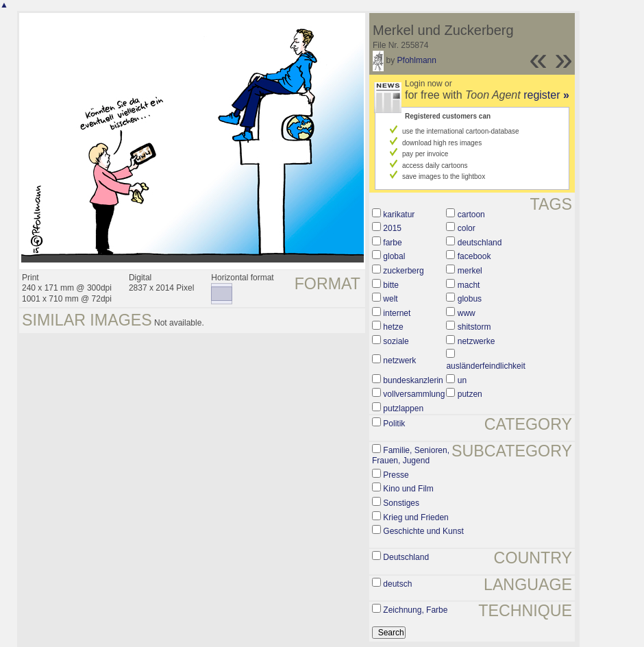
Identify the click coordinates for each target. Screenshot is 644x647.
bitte (391, 285)
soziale (396, 341)
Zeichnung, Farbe (415, 610)
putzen (470, 394)
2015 (392, 228)
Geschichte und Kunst (423, 531)
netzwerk (399, 361)
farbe (392, 243)
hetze (393, 327)
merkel (470, 271)
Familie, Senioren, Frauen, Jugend (411, 456)
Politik (394, 424)
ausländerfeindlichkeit (485, 366)
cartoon (471, 215)
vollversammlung (414, 394)
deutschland (480, 243)
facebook (474, 256)
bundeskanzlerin (413, 380)
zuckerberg (403, 271)
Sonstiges (401, 503)
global (394, 256)
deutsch (397, 584)
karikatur (399, 215)
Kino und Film (408, 489)
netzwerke (476, 341)
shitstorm (474, 327)
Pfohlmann (417, 60)
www (467, 313)
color (467, 228)
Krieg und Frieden (416, 517)
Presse (396, 475)
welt (390, 299)
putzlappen (403, 408)
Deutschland (406, 557)
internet (397, 313)
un (462, 380)
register (546, 95)
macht (469, 285)
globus (470, 299)
